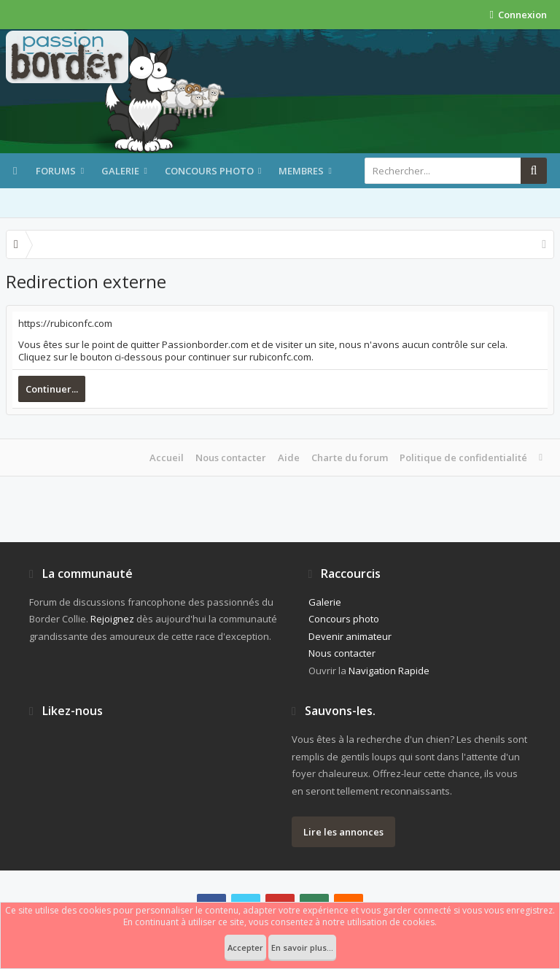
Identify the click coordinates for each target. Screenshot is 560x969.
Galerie (120, 171)
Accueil (167, 458)
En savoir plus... (302, 947)
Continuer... (52, 389)
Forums (56, 171)
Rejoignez (112, 619)
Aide (289, 458)
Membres (301, 171)
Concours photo (209, 171)
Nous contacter (231, 458)
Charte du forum (350, 458)
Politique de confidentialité (463, 458)
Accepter (245, 947)
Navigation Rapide (389, 671)
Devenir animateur (350, 636)
